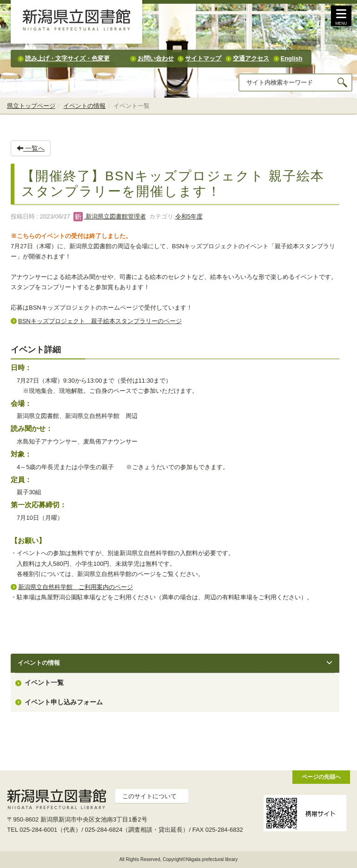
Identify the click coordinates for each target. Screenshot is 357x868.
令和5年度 (189, 216)
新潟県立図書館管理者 (110, 216)
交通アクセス (251, 58)
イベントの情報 (84, 106)
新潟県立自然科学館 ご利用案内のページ (76, 587)
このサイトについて (149, 796)
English (292, 58)
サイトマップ (203, 58)
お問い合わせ (156, 58)
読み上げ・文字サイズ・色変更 (67, 58)
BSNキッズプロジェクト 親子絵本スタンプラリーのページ (100, 321)
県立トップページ (31, 106)
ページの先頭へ (321, 777)
